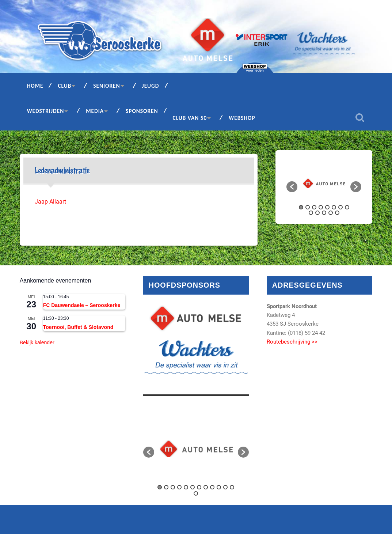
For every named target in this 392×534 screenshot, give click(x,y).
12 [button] (331, 213)
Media (95, 111)
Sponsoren (142, 111)
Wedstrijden (46, 111)
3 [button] (314, 207)
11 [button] (324, 213)
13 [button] (337, 213)
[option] (324, 183)
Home (35, 86)
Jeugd (151, 86)
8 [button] (347, 207)
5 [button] (327, 207)
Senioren (106, 86)
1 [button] (301, 207)
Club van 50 (190, 118)
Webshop (242, 118)
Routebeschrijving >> (292, 342)
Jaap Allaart (51, 202)
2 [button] (308, 207)
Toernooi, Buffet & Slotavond (78, 327)
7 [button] (340, 207)
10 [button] (317, 213)
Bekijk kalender (37, 342)
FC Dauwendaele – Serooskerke (82, 305)
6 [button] (334, 207)
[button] (292, 187)
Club (64, 86)
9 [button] (311, 213)
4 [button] (321, 207)
